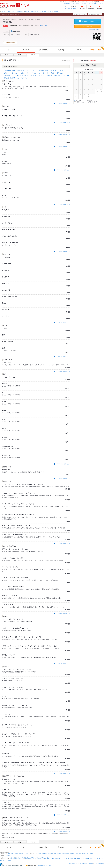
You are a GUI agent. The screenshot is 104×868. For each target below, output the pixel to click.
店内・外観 (43, 50)
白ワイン (33, 76)
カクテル (6, 73)
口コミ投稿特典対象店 (9, 42)
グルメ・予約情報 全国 (18, 11)
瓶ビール (21, 70)
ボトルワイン (8, 76)
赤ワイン (41, 76)
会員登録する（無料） (71, 9)
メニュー (26, 50)
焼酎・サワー (25, 73)
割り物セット (61, 73)
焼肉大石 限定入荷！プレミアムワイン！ (16, 78)
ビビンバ (38, 857)
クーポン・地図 (97, 49)
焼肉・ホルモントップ (44, 854)
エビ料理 (12, 857)
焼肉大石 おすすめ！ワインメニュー (58, 76)
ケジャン (47, 857)
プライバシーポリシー (82, 864)
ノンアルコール (31, 70)
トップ (9, 50)
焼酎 (53, 73)
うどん (32, 857)
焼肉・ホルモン (15, 35)
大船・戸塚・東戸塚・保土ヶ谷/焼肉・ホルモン (63, 854)
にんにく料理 (19, 857)
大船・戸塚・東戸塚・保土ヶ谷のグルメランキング (56, 859)
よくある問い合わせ (69, 4)
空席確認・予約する (89, 21)
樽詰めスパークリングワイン (47, 70)
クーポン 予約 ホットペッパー (97, 4)
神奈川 (27, 11)
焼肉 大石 (56, 11)
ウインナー (27, 857)
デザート (53, 857)
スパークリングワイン (21, 76)
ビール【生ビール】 (10, 70)
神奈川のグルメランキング (17, 859)
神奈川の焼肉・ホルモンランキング (34, 859)
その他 (34, 73)
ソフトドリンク (44, 73)
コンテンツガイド (82, 4)
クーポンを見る (88, 26)
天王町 (102, 2)
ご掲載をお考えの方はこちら (44, 865)
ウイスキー (15, 73)
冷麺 (42, 857)
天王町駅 (8, 855)
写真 (61, 50)
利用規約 (91, 864)
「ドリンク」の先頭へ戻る (63, 104)
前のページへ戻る (6, 11)
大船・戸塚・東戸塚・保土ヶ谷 (38, 11)
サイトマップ (72, 864)
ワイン (61, 70)
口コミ (78, 50)
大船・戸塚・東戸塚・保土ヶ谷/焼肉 (85, 854)
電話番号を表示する (95, 30)
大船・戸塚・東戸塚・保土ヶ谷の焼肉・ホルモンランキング (85, 859)
